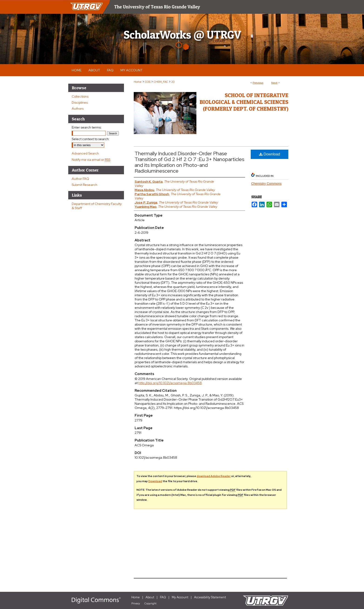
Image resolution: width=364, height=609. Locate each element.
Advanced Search (85, 153)
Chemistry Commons (266, 184)
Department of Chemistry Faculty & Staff (97, 206)
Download (270, 154)
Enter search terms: (87, 127)
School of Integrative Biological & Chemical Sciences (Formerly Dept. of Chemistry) (244, 102)
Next (274, 83)
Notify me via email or (91, 160)
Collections (80, 96)
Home (138, 82)
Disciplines (80, 102)
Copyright (150, 603)
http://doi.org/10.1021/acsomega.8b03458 (170, 383)
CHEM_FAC (161, 82)
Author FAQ (80, 179)
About (150, 597)
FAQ (163, 597)
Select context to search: (91, 139)
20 (173, 82)
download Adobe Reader (214, 476)
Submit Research (84, 185)
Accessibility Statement (210, 597)
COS (148, 82)
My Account (180, 597)
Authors (78, 109)
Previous (258, 83)
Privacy (136, 603)
